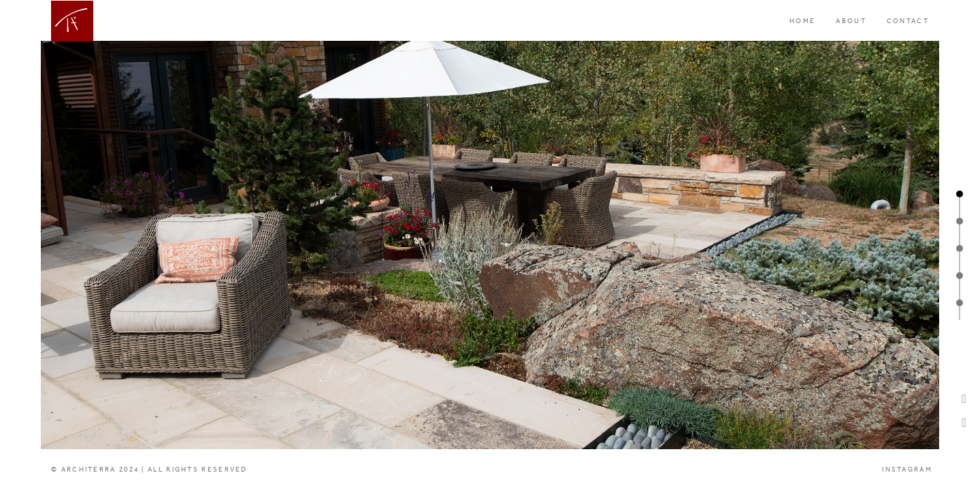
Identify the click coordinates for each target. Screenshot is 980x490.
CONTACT (908, 21)
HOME (802, 21)
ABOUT (851, 21)
